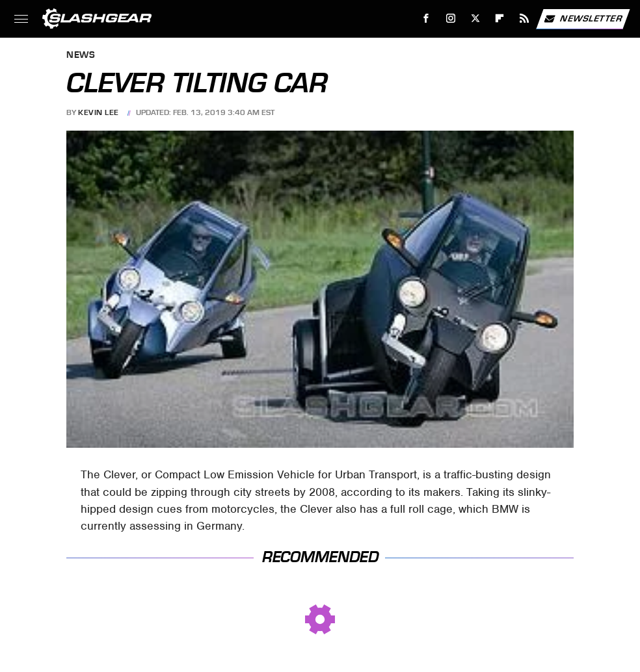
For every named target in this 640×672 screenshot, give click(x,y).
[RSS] (525, 19)
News (81, 56)
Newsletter (583, 19)
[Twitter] (475, 19)
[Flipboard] (500, 19)
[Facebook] (426, 19)
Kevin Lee (99, 112)
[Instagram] (451, 19)
